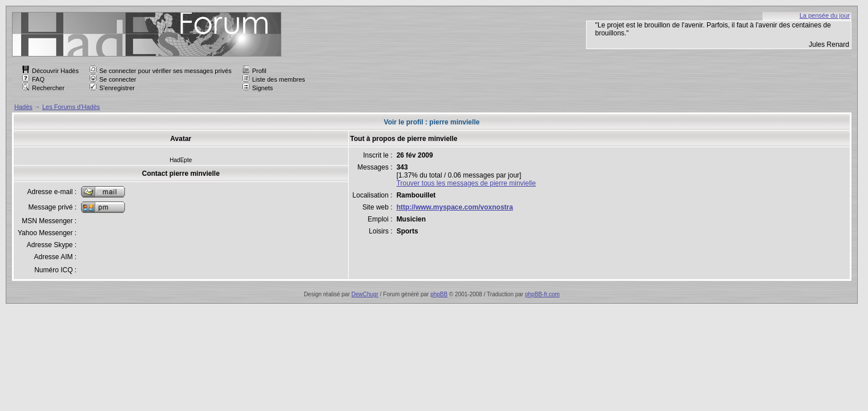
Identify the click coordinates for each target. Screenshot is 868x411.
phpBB (439, 294)
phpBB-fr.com (542, 294)
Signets (258, 88)
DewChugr (365, 294)
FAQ (33, 79)
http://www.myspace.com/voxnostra (455, 207)
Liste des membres (274, 79)
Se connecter (113, 79)
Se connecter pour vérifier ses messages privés (161, 71)
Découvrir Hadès (51, 71)
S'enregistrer (112, 88)
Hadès (23, 107)
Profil (255, 71)
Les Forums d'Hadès (71, 107)
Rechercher (43, 88)
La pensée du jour (825, 15)
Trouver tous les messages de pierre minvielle (466, 183)
